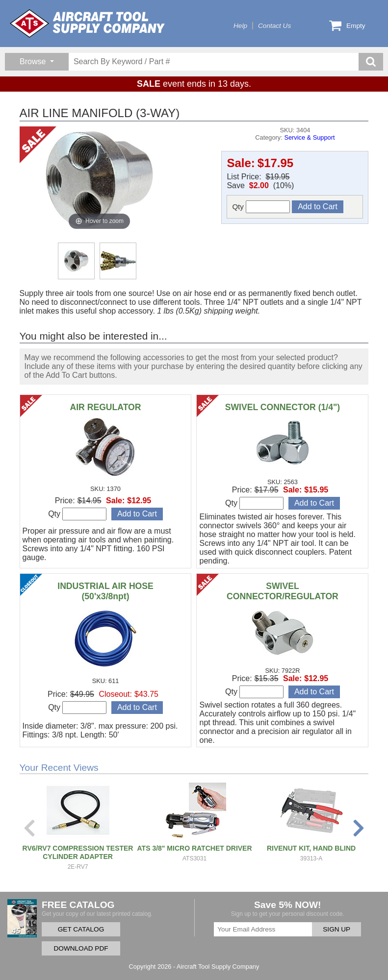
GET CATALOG (81, 929)
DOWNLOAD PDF (81, 948)
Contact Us (274, 26)
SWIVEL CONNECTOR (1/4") (283, 407)
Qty (261, 207)
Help (240, 26)
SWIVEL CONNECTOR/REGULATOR (283, 591)
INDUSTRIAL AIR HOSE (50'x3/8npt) (105, 591)
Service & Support (309, 137)
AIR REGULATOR (106, 407)
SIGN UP (336, 929)
